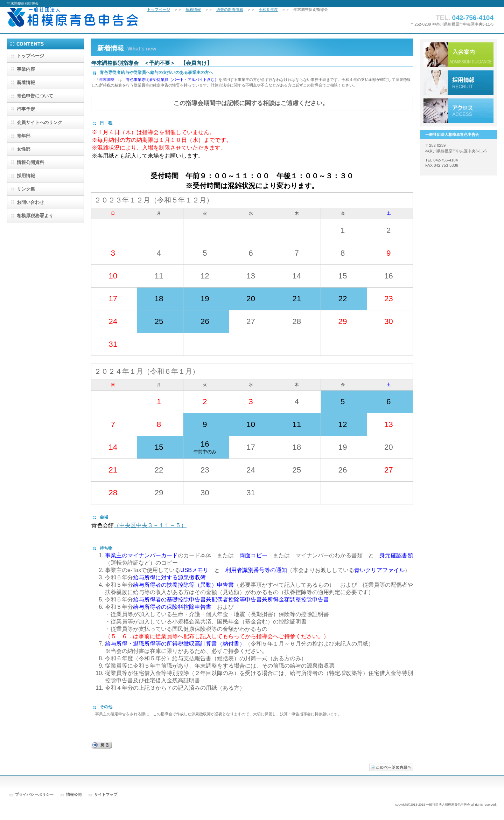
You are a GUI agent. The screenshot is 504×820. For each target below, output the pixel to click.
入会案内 (458, 55)
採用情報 (458, 83)
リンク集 (26, 189)
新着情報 (193, 9)
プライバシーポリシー (34, 794)
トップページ (159, 9)
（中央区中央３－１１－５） (150, 525)
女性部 (24, 149)
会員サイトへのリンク (40, 122)
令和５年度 (268, 9)
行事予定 (26, 109)
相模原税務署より (35, 216)
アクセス (458, 111)
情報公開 (74, 794)
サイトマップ (106, 794)
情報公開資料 (30, 162)
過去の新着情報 (230, 9)
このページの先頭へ (391, 767)
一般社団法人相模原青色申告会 (77, 20)
